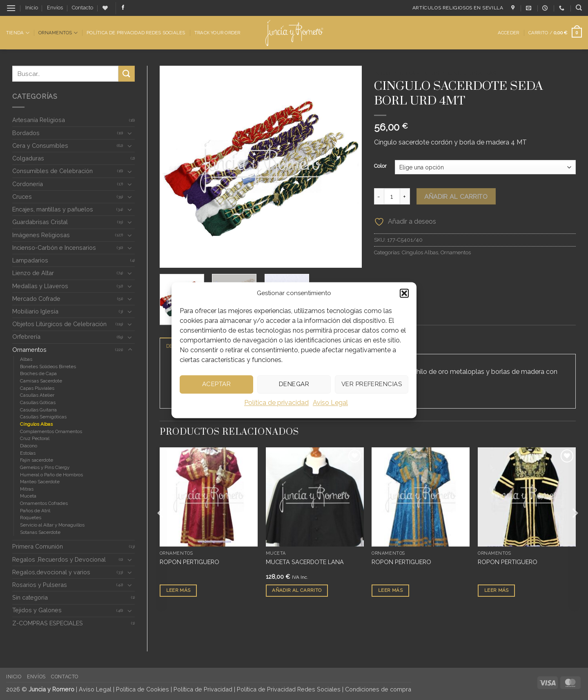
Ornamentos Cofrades (44, 503)
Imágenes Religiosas (41, 235)
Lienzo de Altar (33, 273)
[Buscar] (579, 8)
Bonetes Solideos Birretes (48, 367)
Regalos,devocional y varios (51, 572)
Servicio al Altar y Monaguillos (52, 525)
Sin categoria (30, 597)
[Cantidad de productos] (392, 196)
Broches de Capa (38, 373)
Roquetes (31, 518)
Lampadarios (30, 260)
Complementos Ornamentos (51, 431)
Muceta (28, 496)
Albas (26, 359)
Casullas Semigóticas (43, 417)
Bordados (26, 133)
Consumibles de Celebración (52, 171)
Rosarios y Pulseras (40, 585)
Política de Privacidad (203, 689)
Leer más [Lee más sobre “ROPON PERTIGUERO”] (178, 591)
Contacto (82, 8)
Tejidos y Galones (37, 610)
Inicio (32, 8)
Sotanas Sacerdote (40, 532)
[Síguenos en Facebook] (123, 8)
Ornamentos (58, 33)
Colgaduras (28, 158)
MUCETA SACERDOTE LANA (305, 562)
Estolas (28, 453)
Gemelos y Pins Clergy (45, 467)
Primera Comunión (38, 546)
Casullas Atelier (37, 395)
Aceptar (216, 384)
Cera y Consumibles (40, 146)
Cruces (22, 197)
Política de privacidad (276, 403)
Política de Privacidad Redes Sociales (136, 33)
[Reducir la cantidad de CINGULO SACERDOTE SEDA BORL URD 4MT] (379, 196)
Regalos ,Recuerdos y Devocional (59, 559)
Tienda (18, 33)
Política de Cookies (143, 689)
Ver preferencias (372, 384)
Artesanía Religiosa (39, 120)
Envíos (55, 8)
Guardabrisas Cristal (40, 222)
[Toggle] (130, 133)
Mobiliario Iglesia (35, 311)
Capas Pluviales (37, 388)
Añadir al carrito (456, 197)
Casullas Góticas (38, 402)
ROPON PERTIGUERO (189, 562)
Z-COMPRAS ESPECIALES (48, 623)
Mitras (27, 489)
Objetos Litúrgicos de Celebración (59, 324)
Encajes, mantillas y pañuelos (53, 209)
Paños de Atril (35, 511)
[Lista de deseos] (105, 8)
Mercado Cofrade (36, 299)
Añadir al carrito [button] (297, 591)
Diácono (29, 446)
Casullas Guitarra (38, 410)
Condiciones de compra (378, 689)
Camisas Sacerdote (41, 381)
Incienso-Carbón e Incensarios (54, 248)
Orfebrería (26, 337)
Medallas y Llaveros (40, 286)
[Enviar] (127, 74)
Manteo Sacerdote (40, 482)
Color (380, 166)
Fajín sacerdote (37, 460)
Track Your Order (217, 33)
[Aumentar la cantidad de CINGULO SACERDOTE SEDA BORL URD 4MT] (405, 196)
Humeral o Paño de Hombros (51, 475)
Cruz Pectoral (35, 438)
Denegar (294, 384)
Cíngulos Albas (36, 424)
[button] (404, 293)
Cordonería (28, 184)
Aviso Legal (330, 403)
